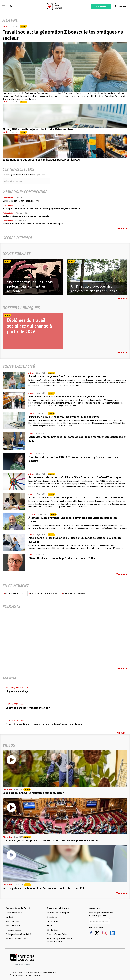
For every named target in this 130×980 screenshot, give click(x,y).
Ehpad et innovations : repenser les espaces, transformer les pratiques (44, 724)
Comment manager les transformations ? (28, 708)
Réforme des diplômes (74, 593)
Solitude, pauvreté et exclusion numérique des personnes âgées (33, 224)
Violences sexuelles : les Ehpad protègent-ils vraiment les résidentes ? (30, 286)
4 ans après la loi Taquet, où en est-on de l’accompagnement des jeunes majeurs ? (41, 208)
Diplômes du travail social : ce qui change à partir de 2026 (29, 326)
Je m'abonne (101, 7)
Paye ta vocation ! (14, 593)
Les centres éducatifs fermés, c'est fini (21, 201)
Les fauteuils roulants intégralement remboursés (26, 216)
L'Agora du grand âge (17, 691)
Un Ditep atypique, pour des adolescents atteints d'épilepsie (94, 289)
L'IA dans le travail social (43, 593)
